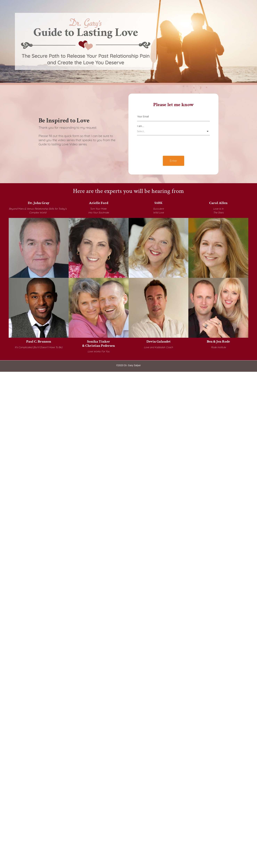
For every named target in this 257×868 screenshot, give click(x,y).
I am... (140, 126)
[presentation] (164, 146)
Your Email (143, 117)
